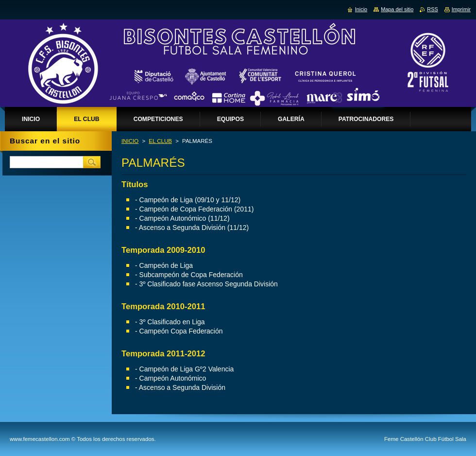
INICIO (130, 141)
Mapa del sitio (397, 9)
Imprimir (461, 9)
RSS (432, 9)
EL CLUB (160, 141)
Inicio (361, 9)
